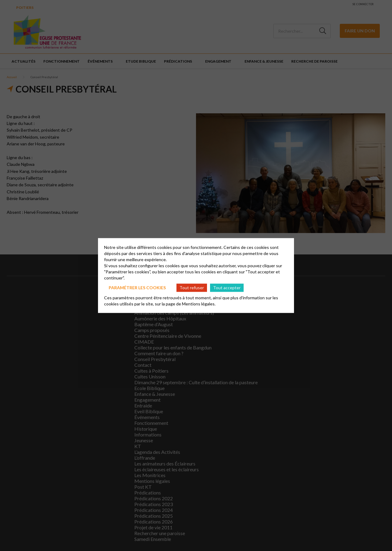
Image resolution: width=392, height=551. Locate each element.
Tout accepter (227, 288)
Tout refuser (192, 288)
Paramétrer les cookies (137, 288)
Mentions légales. (199, 303)
